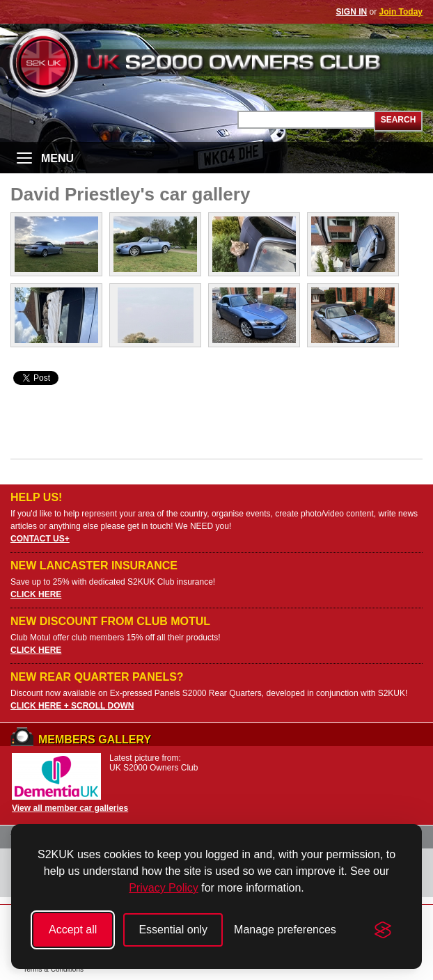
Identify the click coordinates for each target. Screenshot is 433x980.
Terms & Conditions (53, 969)
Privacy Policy (164, 888)
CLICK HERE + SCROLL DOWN (72, 706)
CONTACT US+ (40, 539)
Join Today (401, 12)
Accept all (73, 930)
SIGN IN (352, 12)
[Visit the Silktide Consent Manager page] (383, 930)
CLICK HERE (36, 594)
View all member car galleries (70, 808)
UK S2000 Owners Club (216, 62)
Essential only (173, 930)
